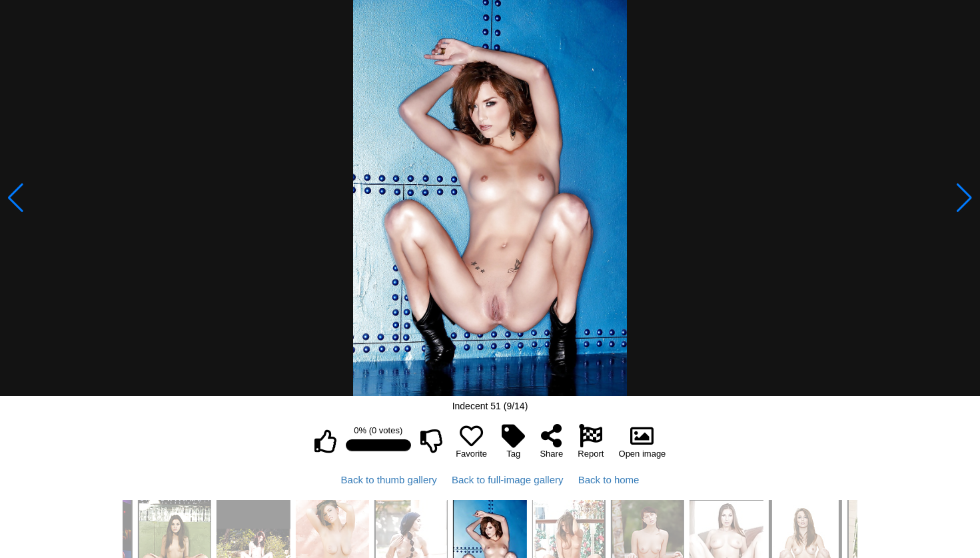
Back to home (609, 480)
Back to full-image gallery (508, 480)
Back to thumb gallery (389, 480)
